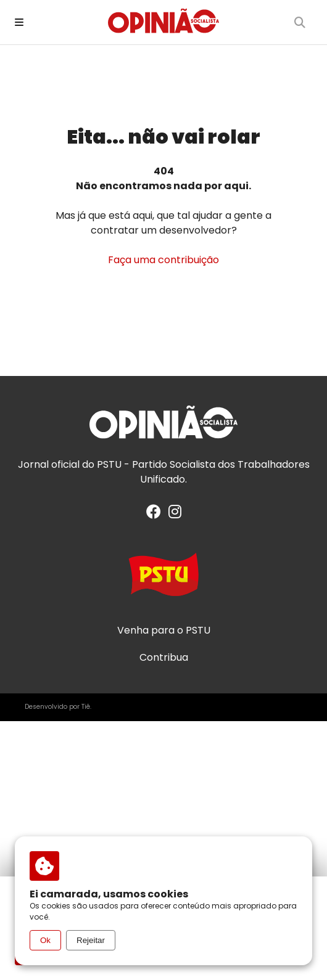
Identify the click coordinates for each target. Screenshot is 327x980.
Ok (45, 940)
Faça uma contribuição (163, 260)
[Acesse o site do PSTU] (163, 580)
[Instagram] (175, 514)
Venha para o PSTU (164, 631)
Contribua (164, 658)
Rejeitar (91, 940)
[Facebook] (154, 514)
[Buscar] (300, 22)
